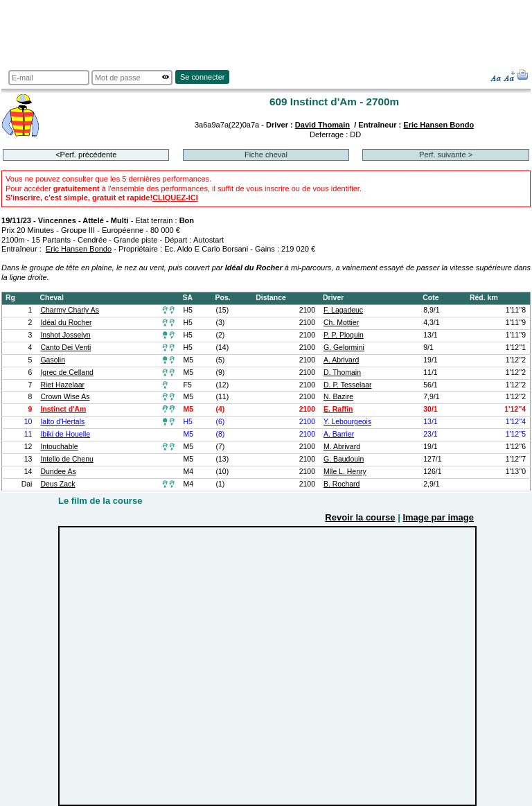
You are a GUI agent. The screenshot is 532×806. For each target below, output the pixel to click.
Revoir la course (360, 517)
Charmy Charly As (69, 310)
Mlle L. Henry (345, 472)
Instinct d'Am (63, 409)
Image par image (438, 517)
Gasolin (53, 360)
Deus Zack (57, 484)
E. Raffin (338, 409)
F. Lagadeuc (343, 310)
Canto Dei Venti (65, 348)
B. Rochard (342, 484)
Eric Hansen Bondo (438, 125)
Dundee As (58, 472)
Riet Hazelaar (62, 385)
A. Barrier (339, 434)
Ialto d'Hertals (62, 422)
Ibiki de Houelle (65, 434)
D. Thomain (342, 373)
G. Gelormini (344, 348)
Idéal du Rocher (66, 323)
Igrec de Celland (66, 373)
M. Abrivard (342, 447)
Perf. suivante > (446, 155)
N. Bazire (338, 397)
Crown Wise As (65, 397)
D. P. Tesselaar (348, 385)
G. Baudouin (344, 459)
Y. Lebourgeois (347, 422)
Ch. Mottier (341, 323)
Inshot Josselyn (65, 335)
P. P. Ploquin (344, 335)
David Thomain (322, 125)
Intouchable (59, 447)
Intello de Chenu (66, 459)
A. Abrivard (341, 360)
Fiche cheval (266, 155)
